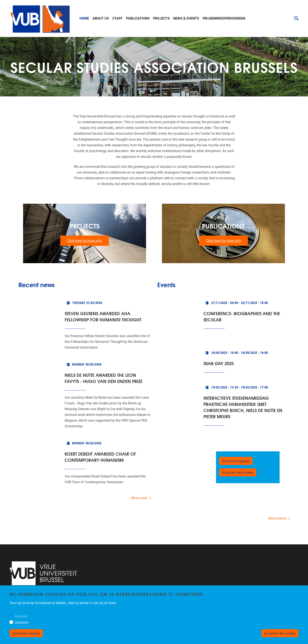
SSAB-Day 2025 (219, 363)
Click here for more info (85, 241)
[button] (295, 18)
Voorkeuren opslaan (26, 633)
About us (101, 18)
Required (21, 616)
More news (139, 498)
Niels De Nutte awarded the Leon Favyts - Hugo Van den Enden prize (104, 378)
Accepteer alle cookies (280, 633)
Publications (138, 18)
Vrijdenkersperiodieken (224, 18)
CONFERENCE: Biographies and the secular (242, 316)
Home (84, 18)
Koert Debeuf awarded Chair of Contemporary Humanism (100, 457)
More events (277, 518)
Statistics (22, 622)
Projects (161, 18)
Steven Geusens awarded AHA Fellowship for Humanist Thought (103, 316)
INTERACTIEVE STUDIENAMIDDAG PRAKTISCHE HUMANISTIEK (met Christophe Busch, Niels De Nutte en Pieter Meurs (243, 407)
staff (117, 18)
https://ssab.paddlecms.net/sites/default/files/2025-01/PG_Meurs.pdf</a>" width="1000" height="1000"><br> (248, 467)
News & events (186, 18)
